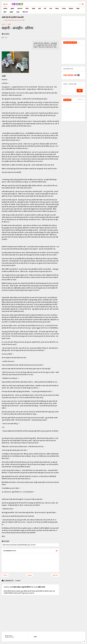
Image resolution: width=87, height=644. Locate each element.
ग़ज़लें (39, 9)
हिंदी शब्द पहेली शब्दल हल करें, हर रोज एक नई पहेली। (15, 20)
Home (3, 24)
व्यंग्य (45, 9)
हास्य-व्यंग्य (20, 9)
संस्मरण (57, 9)
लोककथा (71, 9)
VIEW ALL (81, 100)
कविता (27, 9)
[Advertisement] (73, 27)
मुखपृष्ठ (35, 637)
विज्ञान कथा (25, 12)
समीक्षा (78, 9)
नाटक (51, 9)
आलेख (33, 9)
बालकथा (5, 9)
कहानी (5, 12)
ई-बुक (18, 12)
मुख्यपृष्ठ (30, 575)
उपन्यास (64, 9)
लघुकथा (12, 9)
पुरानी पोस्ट (55, 575)
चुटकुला (11, 12)
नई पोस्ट (5, 575)
